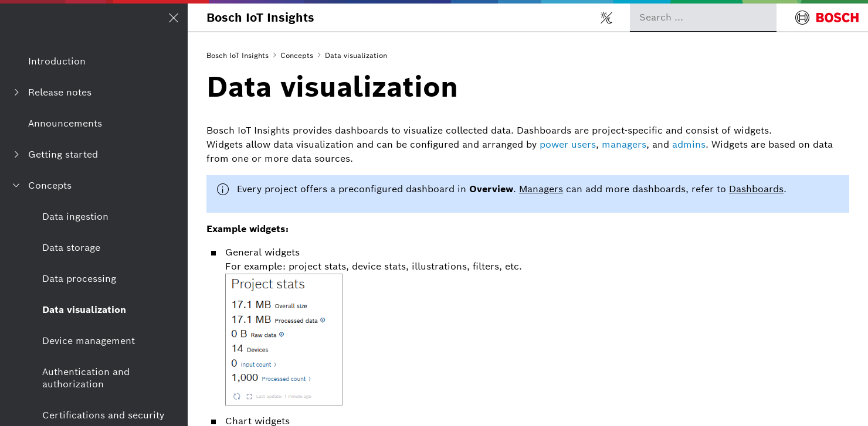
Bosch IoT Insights (260, 18)
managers (624, 144)
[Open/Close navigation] (174, 18)
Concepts (297, 55)
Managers (541, 189)
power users (568, 144)
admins (689, 144)
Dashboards (756, 189)
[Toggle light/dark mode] (606, 18)
